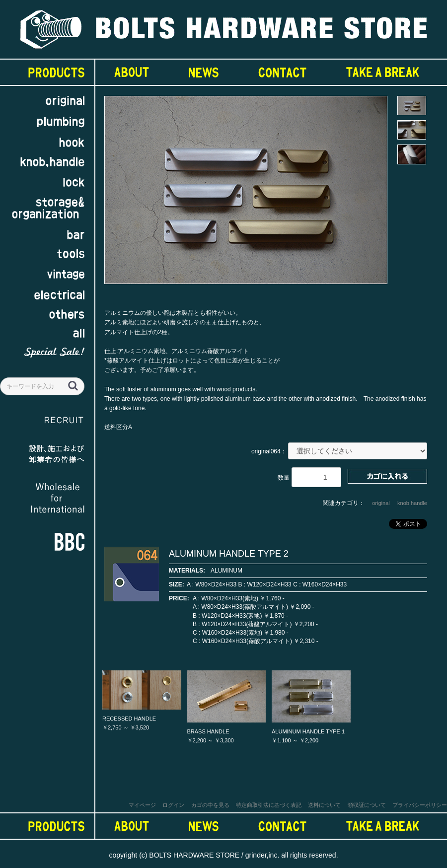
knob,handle (412, 503)
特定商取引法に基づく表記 (269, 805)
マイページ (142, 805)
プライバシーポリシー (420, 805)
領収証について (367, 805)
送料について (324, 805)
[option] (246, 195)
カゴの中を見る (210, 805)
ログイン (173, 805)
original (381, 503)
